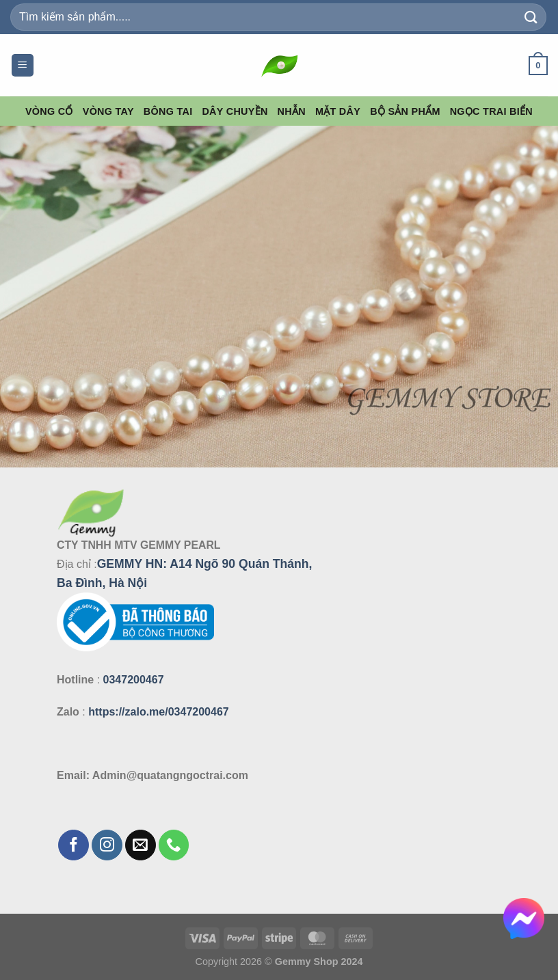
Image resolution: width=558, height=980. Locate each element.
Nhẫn (292, 111)
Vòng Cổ (49, 111)
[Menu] (23, 65)
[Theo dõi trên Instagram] (107, 845)
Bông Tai (168, 111)
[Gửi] (531, 17)
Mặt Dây (338, 111)
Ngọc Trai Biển (491, 111)
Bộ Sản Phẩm (405, 111)
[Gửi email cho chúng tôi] (141, 845)
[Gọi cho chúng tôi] (174, 845)
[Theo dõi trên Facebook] (74, 845)
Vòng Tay (108, 111)
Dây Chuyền (235, 111)
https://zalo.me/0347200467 (158, 712)
